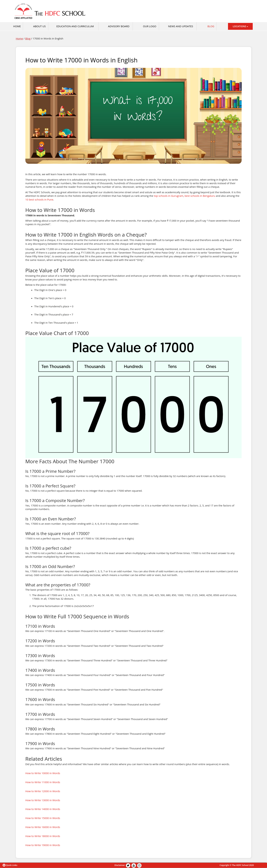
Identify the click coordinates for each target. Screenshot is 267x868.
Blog (211, 26)
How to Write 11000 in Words (43, 782)
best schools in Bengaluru (200, 196)
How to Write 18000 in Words (43, 836)
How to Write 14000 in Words (43, 809)
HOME (17, 26)
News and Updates (180, 26)
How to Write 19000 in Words (43, 845)
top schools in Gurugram (169, 196)
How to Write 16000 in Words (43, 827)
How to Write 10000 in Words (43, 773)
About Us (39, 26)
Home (19, 38)
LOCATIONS (240, 26)
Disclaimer (120, 865)
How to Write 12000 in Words (43, 791)
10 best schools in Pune (39, 199)
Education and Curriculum (75, 26)
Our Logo (150, 26)
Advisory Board (119, 26)
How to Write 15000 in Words (43, 818)
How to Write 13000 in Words (43, 800)
